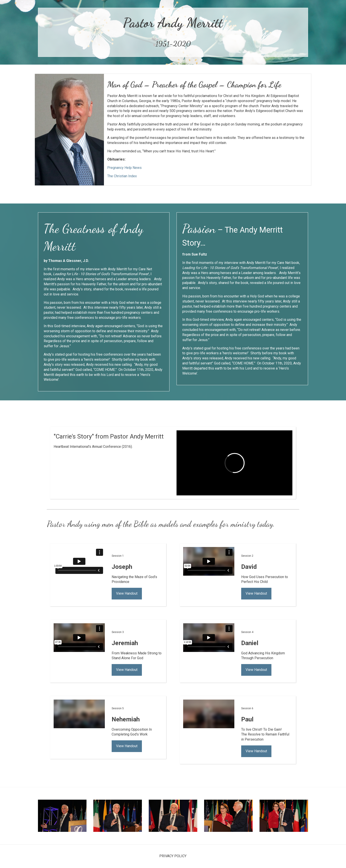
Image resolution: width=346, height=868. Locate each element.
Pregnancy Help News (124, 168)
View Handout (127, 593)
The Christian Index (122, 176)
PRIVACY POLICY (173, 856)
